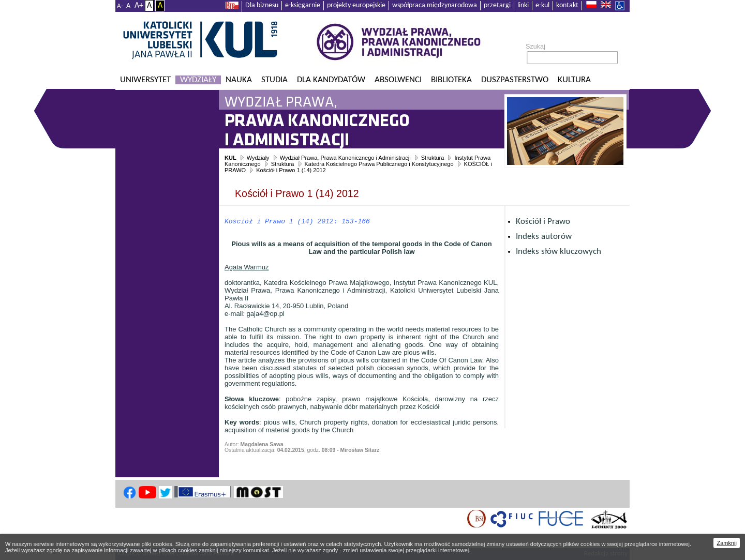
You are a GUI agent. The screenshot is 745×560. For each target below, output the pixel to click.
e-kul (542, 5)
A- (120, 6)
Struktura (433, 158)
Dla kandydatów (331, 80)
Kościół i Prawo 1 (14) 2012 (291, 170)
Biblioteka (451, 80)
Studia (274, 80)
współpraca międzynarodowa (435, 5)
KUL (230, 158)
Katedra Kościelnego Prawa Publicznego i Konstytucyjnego (379, 164)
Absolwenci (398, 80)
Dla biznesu (262, 5)
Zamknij (727, 543)
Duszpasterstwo (515, 80)
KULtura (574, 80)
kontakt (567, 5)
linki (523, 5)
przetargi (497, 5)
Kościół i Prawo (543, 222)
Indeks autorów (544, 237)
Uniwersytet (145, 80)
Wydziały (198, 80)
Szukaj (535, 47)
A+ (139, 6)
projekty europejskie (356, 5)
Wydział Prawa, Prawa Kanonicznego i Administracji (345, 158)
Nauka (239, 80)
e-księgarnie (303, 5)
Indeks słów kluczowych (558, 252)
